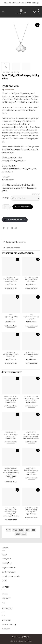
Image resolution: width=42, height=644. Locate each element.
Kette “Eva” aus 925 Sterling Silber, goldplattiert (31, 399)
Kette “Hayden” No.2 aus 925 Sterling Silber (11, 399)
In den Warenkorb (23, 207)
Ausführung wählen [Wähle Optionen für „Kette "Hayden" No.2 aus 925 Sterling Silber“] (11, 406)
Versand (4, 555)
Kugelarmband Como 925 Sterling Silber (31, 318)
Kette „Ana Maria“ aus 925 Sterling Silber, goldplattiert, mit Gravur (11, 472)
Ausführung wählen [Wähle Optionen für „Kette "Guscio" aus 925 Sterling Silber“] (31, 289)
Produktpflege (7, 563)
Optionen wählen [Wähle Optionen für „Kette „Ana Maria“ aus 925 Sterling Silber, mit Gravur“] (31, 442)
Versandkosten (9, 90)
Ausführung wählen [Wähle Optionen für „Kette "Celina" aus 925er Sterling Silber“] (11, 442)
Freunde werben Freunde (11, 576)
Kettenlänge (5, 198)
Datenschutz (6, 620)
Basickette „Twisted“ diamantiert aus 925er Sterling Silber (11, 512)
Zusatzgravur (6, 559)
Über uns (5, 594)
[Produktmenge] (6, 207)
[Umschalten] (4, 242)
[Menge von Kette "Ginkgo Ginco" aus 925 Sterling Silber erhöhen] (9, 207)
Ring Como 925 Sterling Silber (11, 318)
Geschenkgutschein (9, 572)
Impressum (6, 629)
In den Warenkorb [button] (11, 289)
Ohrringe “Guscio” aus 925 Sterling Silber (11, 355)
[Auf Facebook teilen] (8, 228)
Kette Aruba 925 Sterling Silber (31, 355)
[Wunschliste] (34, 12)
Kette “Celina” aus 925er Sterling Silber (11, 435)
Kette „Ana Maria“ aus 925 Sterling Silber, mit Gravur (31, 435)
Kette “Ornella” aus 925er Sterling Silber (31, 471)
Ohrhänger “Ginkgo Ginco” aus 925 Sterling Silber (11, 280)
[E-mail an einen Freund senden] (12, 228)
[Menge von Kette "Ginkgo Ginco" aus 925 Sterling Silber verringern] (3, 207)
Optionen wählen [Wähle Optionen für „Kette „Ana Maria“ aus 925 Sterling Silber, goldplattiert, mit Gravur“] (11, 482)
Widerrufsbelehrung (9, 624)
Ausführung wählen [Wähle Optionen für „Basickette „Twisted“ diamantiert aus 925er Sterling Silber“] (11, 520)
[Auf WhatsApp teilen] (4, 228)
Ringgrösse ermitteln (9, 568)
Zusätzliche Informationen (14, 242)
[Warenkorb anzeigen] (39, 12)
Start (4, 72)
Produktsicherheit (11, 248)
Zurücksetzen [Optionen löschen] (36, 194)
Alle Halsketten (13, 72)
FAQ (3, 603)
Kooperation (6, 598)
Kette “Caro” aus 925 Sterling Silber (31, 511)
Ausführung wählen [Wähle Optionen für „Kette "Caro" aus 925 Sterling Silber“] (31, 517)
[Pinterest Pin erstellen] (16, 228)
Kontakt (4, 581)
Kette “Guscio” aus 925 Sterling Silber (31, 280)
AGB (3, 616)
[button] (3, 12)
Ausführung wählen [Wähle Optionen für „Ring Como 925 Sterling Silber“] (11, 326)
